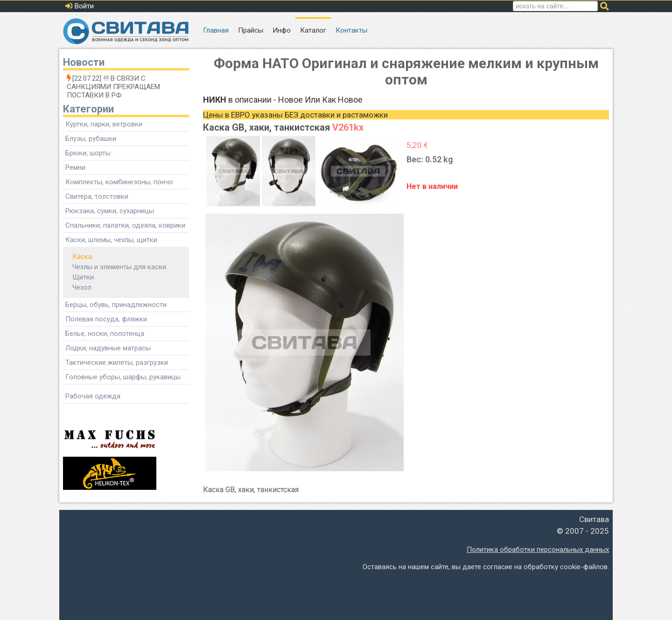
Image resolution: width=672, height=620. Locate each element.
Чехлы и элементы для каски (119, 267)
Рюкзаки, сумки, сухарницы (110, 211)
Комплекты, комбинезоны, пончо (119, 182)
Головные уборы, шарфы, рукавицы (123, 377)
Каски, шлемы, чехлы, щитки (111, 240)
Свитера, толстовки (97, 196)
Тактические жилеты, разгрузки (117, 362)
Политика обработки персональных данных (538, 550)
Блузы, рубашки (91, 139)
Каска (82, 257)
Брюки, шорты (88, 153)
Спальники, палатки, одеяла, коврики (125, 225)
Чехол (82, 287)
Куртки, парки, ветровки (104, 124)
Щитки (83, 277)
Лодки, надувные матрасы (108, 348)
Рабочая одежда (93, 396)
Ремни (75, 167)
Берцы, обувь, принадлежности (116, 305)
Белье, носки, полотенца (105, 334)
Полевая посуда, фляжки (106, 319)
